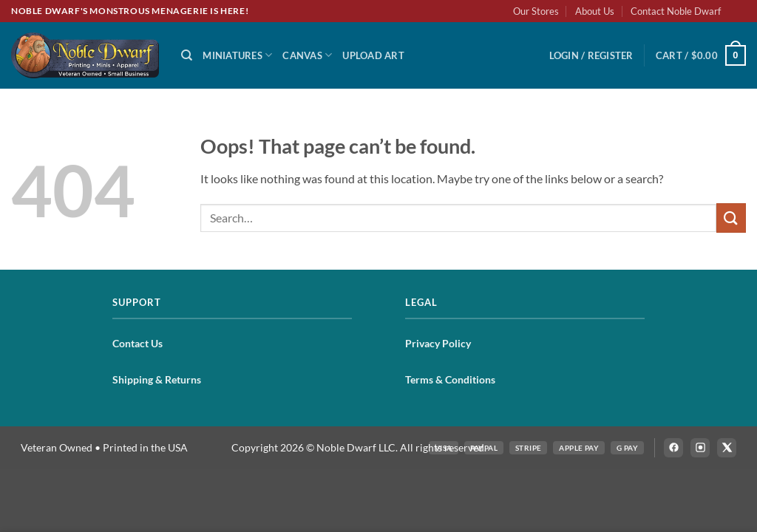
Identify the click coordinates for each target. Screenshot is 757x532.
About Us (595, 11)
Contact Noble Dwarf (676, 11)
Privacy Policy (438, 343)
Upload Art (373, 55)
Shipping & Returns (157, 379)
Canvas (307, 55)
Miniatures (237, 55)
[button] (591, 55)
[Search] (187, 55)
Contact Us (138, 343)
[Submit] (731, 218)
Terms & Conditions (450, 379)
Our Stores (536, 11)
